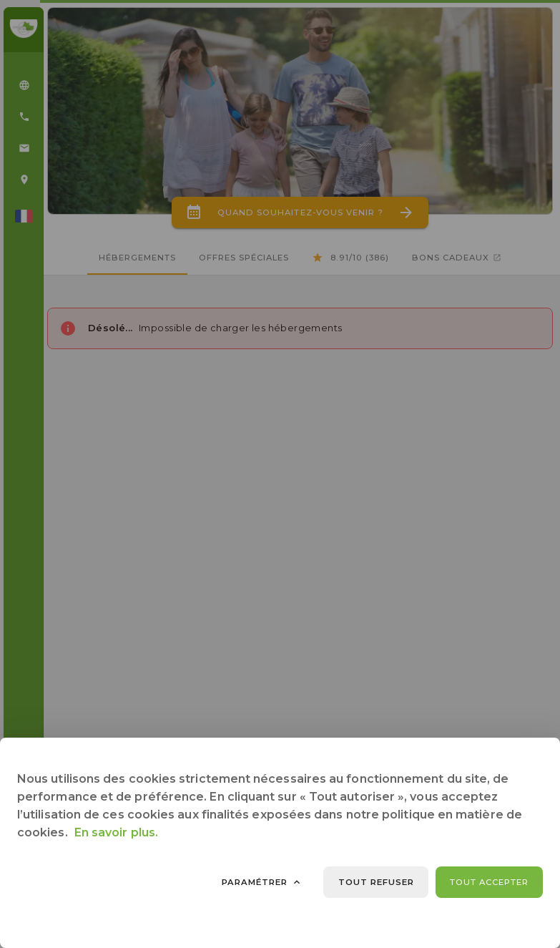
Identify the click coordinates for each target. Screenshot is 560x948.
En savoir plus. (116, 832)
